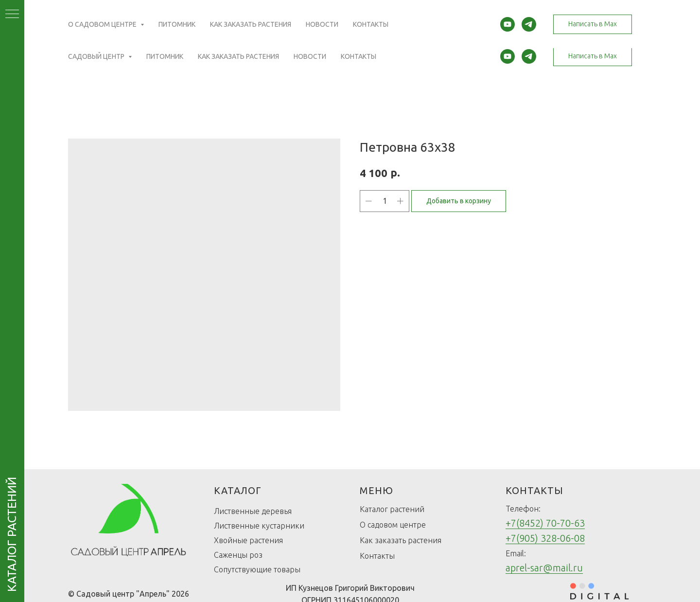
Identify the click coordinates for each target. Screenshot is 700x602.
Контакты (359, 56)
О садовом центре (393, 525)
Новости (310, 56)
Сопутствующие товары (257, 569)
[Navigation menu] (12, 15)
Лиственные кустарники (259, 526)
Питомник (165, 56)
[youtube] (507, 56)
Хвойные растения (248, 540)
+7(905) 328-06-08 (545, 538)
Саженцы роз (238, 555)
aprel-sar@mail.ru (544, 568)
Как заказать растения (238, 56)
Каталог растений (392, 509)
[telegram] (529, 56)
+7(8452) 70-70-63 (545, 523)
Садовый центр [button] (97, 56)
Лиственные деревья (253, 511)
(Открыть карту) (269, 22)
